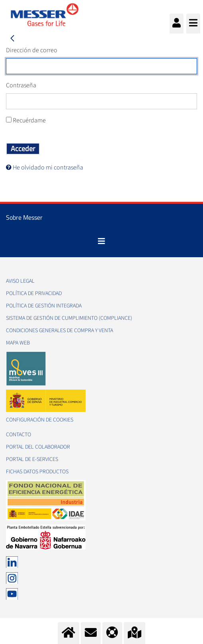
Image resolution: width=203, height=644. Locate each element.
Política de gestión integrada (44, 306)
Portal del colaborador (38, 447)
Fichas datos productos (37, 472)
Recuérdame (26, 120)
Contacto (19, 435)
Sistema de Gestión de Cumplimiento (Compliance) (69, 318)
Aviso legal (20, 281)
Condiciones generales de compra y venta (60, 331)
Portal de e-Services (32, 459)
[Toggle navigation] (101, 241)
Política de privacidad (34, 293)
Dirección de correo (32, 50)
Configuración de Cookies (40, 420)
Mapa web (18, 343)
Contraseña (21, 85)
